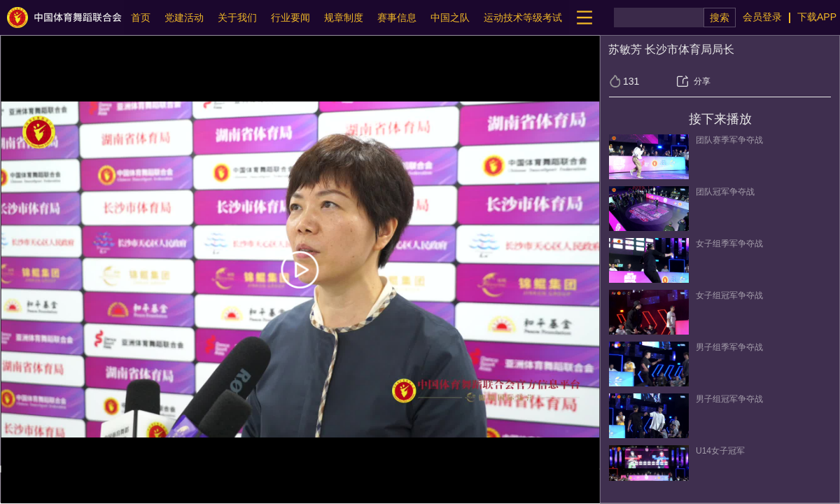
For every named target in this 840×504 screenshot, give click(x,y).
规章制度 (344, 17)
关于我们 (237, 17)
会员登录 (762, 17)
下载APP (817, 17)
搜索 (720, 17)
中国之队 (450, 17)
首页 (141, 17)
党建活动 (184, 17)
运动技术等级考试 (523, 17)
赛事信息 (397, 17)
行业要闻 (290, 17)
